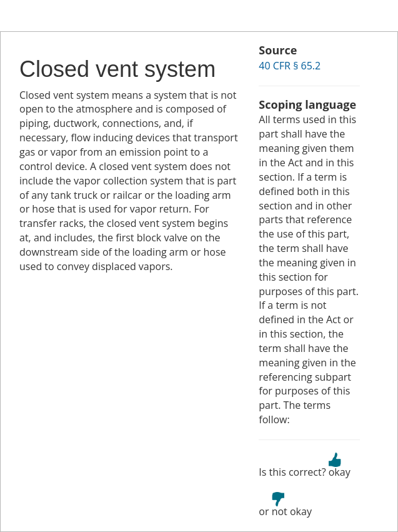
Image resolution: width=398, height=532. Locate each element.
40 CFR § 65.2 (290, 66)
